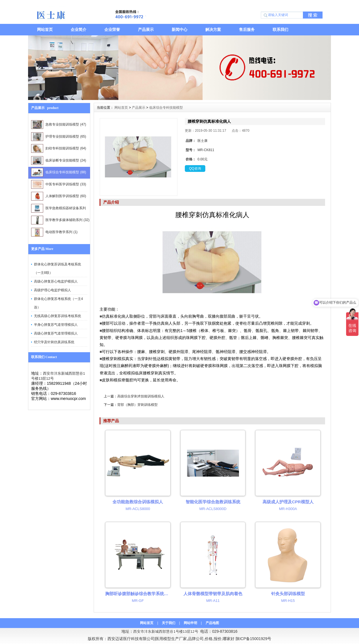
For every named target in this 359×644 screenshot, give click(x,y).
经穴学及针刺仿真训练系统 (54, 342)
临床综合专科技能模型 (59, 172)
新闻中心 (179, 29)
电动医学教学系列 (54, 232)
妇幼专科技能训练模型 (59, 148)
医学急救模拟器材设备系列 (58, 209)
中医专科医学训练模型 (59, 184)
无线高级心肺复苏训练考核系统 (57, 316)
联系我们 (280, 29)
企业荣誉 (112, 29)
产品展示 (146, 29)
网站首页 (45, 29)
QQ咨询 (195, 169)
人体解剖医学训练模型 (59, 196)
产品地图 (212, 623)
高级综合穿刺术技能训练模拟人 (141, 396)
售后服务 (247, 29)
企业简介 (79, 29)
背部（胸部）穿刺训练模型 (137, 405)
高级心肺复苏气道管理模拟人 (56, 333)
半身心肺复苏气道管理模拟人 (56, 325)
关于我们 (169, 623)
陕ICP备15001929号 (254, 639)
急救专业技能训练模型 (59, 125)
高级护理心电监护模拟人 (52, 290)
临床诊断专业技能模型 (59, 161)
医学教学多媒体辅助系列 (60, 220)
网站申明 (190, 623)
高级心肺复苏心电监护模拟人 (56, 281)
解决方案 (213, 29)
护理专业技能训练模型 (59, 137)
